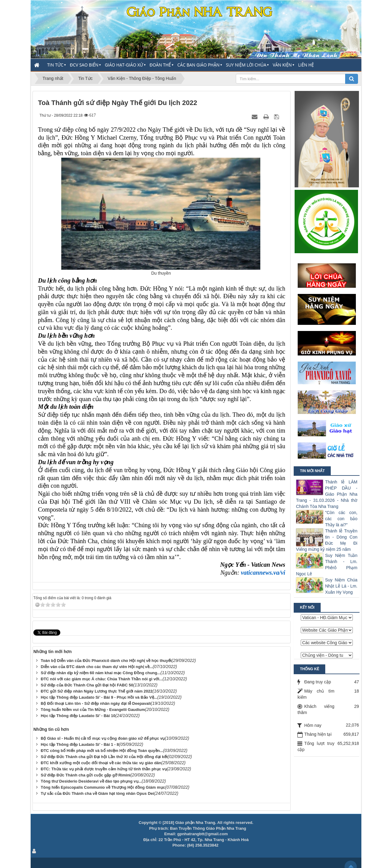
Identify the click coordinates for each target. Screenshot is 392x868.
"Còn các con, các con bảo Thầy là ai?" (341, 519)
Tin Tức (55, 65)
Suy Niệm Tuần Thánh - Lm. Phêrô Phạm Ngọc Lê (327, 565)
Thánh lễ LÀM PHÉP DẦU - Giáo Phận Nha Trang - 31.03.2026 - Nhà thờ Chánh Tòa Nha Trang (327, 494)
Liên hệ (306, 65)
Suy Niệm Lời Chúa (246, 65)
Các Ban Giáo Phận (198, 65)
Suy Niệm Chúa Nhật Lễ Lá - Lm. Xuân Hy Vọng (341, 586)
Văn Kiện (282, 65)
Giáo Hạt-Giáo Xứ (124, 65)
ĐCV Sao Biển (84, 65)
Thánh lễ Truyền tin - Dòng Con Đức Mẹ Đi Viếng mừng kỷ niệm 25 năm (327, 540)
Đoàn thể (160, 65)
